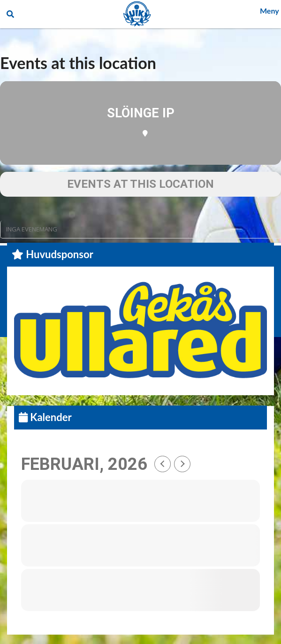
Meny (270, 11)
